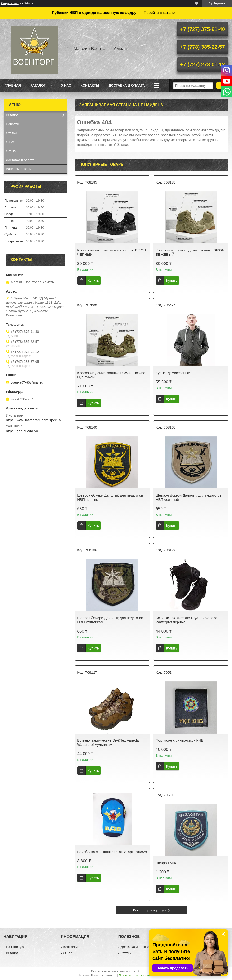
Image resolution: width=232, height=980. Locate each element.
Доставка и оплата (127, 85)
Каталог (38, 85)
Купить (93, 280)
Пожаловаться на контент (136, 976)
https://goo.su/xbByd (22, 431)
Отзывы (12, 151)
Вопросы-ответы (19, 169)
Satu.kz (136, 971)
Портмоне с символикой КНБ (180, 740)
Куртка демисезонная (174, 373)
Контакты (90, 85)
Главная (13, 85)
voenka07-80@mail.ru (27, 382)
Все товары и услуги (150, 910)
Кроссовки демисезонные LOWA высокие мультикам (111, 375)
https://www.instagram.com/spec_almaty (36, 420)
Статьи (11, 133)
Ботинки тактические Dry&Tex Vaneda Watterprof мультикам (108, 742)
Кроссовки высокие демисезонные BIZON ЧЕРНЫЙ (112, 252)
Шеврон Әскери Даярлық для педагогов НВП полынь (110, 497)
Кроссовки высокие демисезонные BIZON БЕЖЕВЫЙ (190, 252)
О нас (66, 85)
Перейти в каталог (160, 13)
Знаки (123, 145)
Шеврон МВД (167, 863)
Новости (12, 124)
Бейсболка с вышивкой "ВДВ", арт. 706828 (112, 852)
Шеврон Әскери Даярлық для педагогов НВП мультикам (110, 620)
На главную (15, 947)
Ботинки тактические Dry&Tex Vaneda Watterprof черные (187, 620)
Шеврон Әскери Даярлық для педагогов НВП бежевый (189, 497)
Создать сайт (10, 3)
